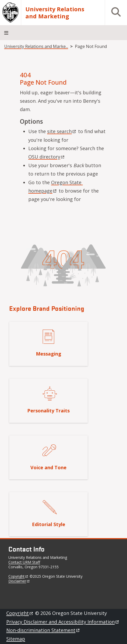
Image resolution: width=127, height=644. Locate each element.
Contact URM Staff (24, 562)
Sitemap (16, 639)
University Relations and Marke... (36, 46)
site (62, 131)
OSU (47, 157)
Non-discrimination (43, 630)
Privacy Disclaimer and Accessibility (63, 622)
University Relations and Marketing (55, 13)
